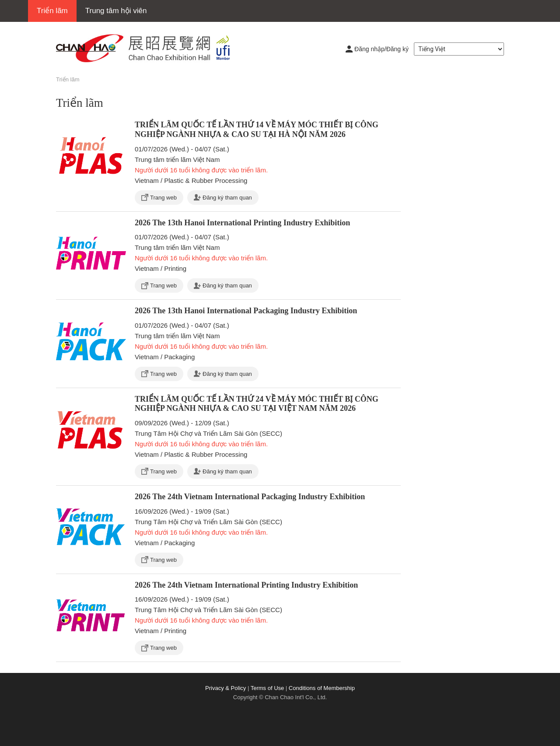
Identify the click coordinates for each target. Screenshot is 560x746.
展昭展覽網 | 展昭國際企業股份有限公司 (148, 48)
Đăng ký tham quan (227, 198)
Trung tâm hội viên (116, 11)
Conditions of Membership (322, 688)
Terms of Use (268, 688)
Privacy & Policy (226, 688)
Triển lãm (52, 11)
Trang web (163, 198)
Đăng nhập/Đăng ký (381, 49)
